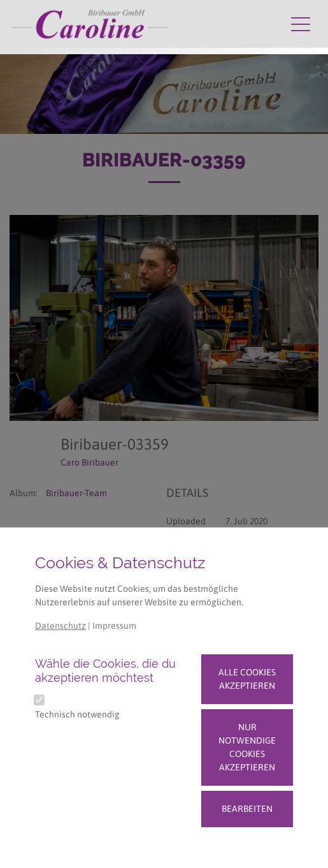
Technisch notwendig (77, 714)
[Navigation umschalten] (301, 24)
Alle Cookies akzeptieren (247, 679)
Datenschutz (61, 626)
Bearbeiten (247, 809)
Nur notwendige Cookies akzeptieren (247, 747)
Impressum (114, 626)
